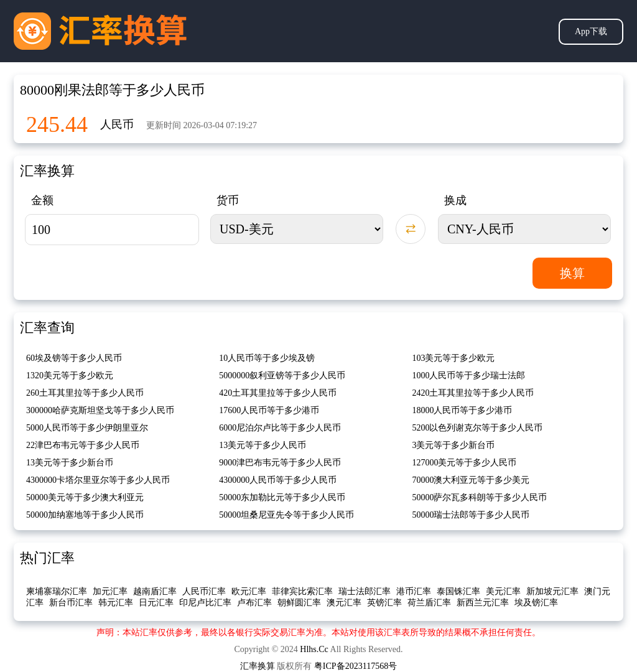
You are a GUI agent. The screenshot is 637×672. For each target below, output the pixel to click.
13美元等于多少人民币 (263, 445)
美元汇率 (503, 591)
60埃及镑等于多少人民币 (74, 358)
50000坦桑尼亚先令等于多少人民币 (286, 515)
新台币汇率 (71, 603)
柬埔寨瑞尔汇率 (57, 591)
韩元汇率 (116, 603)
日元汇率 (156, 603)
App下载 (591, 31)
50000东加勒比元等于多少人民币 (282, 497)
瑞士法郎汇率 (365, 591)
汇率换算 (258, 666)
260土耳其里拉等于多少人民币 (85, 393)
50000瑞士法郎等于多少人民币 (471, 515)
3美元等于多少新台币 (453, 445)
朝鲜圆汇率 (299, 603)
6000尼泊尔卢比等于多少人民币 (280, 428)
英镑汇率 (384, 603)
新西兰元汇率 (483, 603)
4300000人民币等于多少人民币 (278, 480)
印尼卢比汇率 (205, 603)
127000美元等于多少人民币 (464, 463)
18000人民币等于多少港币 (462, 410)
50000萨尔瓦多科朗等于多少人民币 (479, 497)
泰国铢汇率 (458, 591)
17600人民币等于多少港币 (269, 410)
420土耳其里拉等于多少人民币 (278, 393)
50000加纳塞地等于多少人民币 (85, 515)
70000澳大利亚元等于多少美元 (471, 480)
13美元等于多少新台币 (70, 463)
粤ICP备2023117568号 (356, 666)
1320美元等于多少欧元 (70, 376)
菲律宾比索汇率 (302, 591)
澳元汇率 (344, 603)
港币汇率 (414, 591)
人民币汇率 (204, 591)
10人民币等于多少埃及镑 (267, 358)
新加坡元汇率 (552, 591)
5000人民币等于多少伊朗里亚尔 (87, 428)
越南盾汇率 (155, 591)
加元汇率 (110, 591)
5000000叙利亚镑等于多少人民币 (282, 376)
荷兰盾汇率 (429, 603)
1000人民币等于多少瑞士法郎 (468, 376)
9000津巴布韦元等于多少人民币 (280, 463)
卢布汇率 (254, 603)
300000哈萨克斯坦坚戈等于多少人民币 (100, 410)
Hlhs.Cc (314, 649)
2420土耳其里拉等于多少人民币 (473, 393)
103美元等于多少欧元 (453, 358)
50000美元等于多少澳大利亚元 (85, 497)
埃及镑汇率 (536, 603)
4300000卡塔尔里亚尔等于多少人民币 (98, 480)
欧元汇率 (249, 591)
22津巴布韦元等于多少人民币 (83, 445)
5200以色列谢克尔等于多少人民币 (477, 428)
